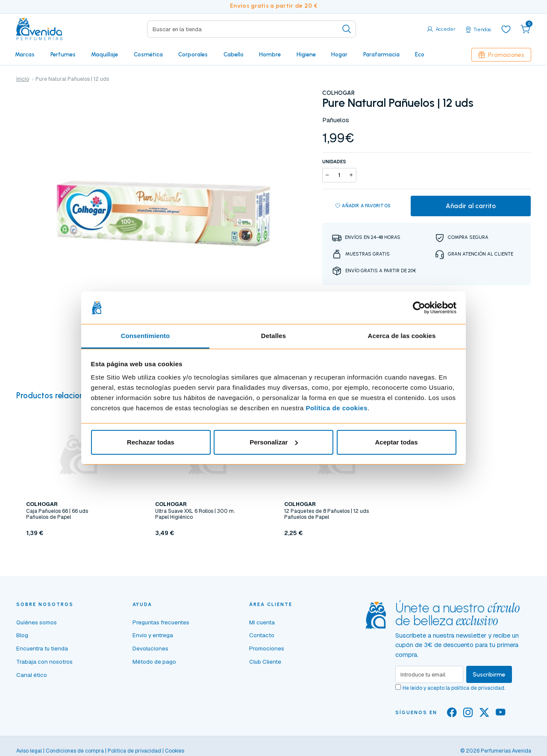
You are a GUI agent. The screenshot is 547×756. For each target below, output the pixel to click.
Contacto (262, 635)
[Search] (251, 29)
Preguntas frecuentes (161, 622)
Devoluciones (150, 648)
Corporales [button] (193, 54)
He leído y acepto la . (454, 688)
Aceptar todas (396, 442)
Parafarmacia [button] (381, 54)
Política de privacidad (134, 751)
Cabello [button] (234, 54)
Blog (22, 635)
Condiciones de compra (75, 751)
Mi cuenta (262, 622)
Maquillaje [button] (104, 54)
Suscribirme (489, 674)
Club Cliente (265, 662)
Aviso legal (29, 751)
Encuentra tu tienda (42, 648)
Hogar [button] (339, 54)
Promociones (501, 55)
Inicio (23, 79)
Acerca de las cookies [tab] (402, 336)
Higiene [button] (306, 54)
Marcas (25, 54)
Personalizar (274, 442)
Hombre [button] (270, 54)
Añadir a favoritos (363, 206)
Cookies (175, 751)
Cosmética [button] (148, 54)
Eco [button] (420, 54)
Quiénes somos (37, 622)
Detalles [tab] (273, 336)
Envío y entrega (153, 635)
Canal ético (32, 675)
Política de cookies (337, 408)
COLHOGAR (338, 93)
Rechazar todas (151, 442)
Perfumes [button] (63, 54)
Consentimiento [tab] (146, 336)
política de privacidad (478, 688)
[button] (526, 29)
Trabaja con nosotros (44, 662)
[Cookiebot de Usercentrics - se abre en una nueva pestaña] (419, 308)
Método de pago (154, 662)
